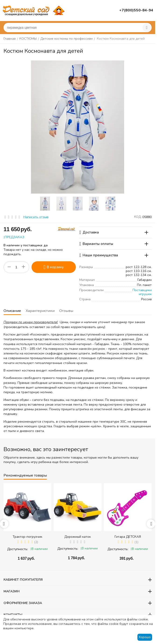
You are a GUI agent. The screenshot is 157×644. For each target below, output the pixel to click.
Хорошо (145, 637)
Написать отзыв (36, 217)
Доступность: (18, 549)
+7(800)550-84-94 (136, 10)
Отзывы (66, 311)
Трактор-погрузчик (27, 537)
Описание (12, 311)
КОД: (138, 217)
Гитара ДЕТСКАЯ (128, 537)
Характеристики (40, 311)
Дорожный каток (78, 537)
